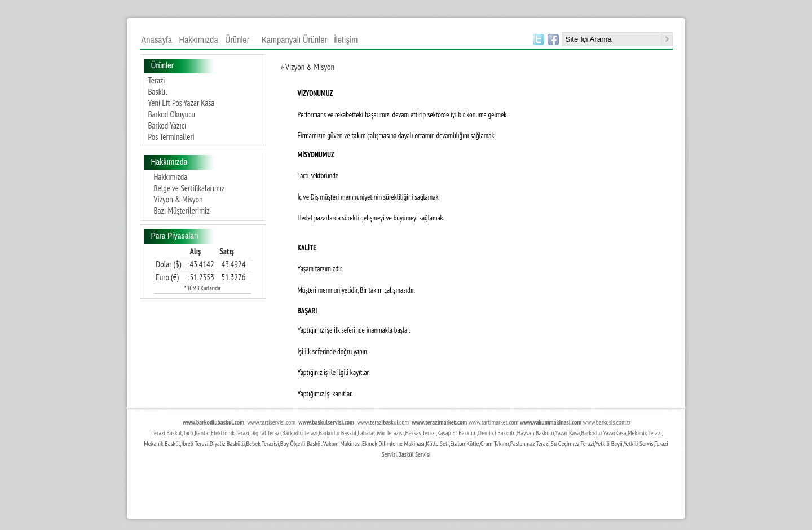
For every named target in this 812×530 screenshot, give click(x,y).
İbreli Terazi (195, 443)
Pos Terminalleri (171, 137)
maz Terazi (538, 443)
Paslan (518, 443)
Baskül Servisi (414, 454)
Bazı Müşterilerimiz (182, 211)
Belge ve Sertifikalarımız (189, 188)
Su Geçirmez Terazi (573, 443)
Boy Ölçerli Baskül (301, 443)
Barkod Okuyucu (172, 114)
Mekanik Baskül (162, 443)
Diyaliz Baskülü (228, 443)
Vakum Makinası (342, 443)
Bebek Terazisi (262, 443)
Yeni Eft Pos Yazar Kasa (182, 103)
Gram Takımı (495, 443)
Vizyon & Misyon (178, 199)
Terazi (157, 80)
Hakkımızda (171, 177)
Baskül (158, 92)
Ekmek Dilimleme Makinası (393, 443)
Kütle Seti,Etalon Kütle (452, 443)
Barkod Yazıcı (167, 125)
